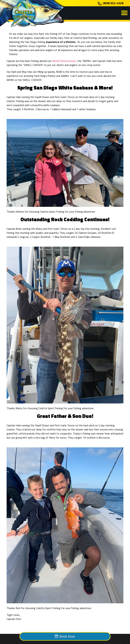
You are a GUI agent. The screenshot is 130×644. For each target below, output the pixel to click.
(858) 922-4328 (113, 3)
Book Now (67, 636)
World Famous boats (64, 61)
